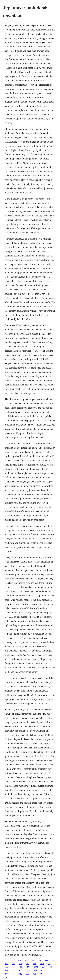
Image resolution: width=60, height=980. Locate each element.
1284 (21, 967)
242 (28, 964)
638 (49, 964)
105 (6, 967)
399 (6, 974)
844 (34, 964)
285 (13, 974)
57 (42, 971)
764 (35, 971)
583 (39, 960)
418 (20, 960)
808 (27, 960)
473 (6, 964)
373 (48, 974)
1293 (14, 971)
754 (29, 967)
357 (43, 967)
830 (21, 964)
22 (33, 960)
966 (46, 960)
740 (53, 960)
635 (21, 971)
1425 (50, 967)
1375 (36, 967)
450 (6, 971)
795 (41, 974)
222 (6, 960)
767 (6, 977)
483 (34, 974)
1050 (42, 964)
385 (28, 974)
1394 (49, 971)
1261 (14, 967)
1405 (28, 971)
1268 (14, 964)
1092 (20, 974)
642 (13, 960)
